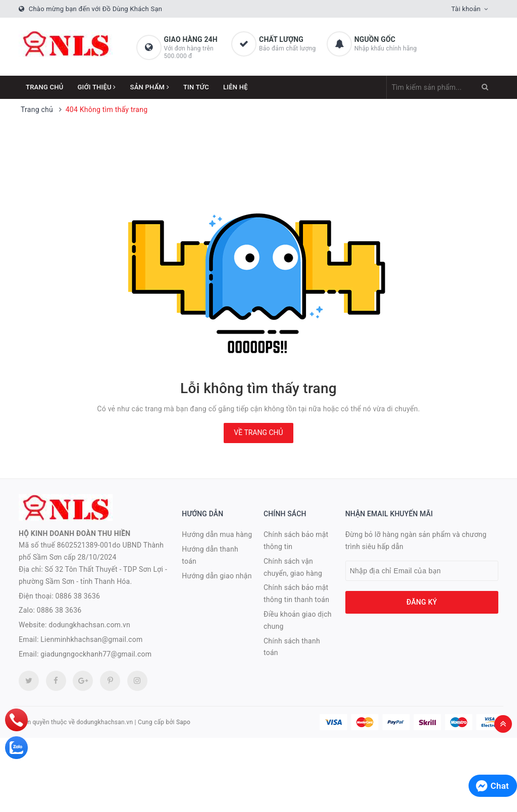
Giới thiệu (97, 87)
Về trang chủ (258, 432)
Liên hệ (236, 87)
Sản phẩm (150, 87)
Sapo (183, 722)
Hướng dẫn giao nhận (217, 576)
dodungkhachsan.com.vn (89, 625)
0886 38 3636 (78, 596)
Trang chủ (45, 87)
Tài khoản (466, 9)
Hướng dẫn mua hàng (217, 534)
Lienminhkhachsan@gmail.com (91, 639)
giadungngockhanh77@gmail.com (96, 654)
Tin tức (196, 87)
